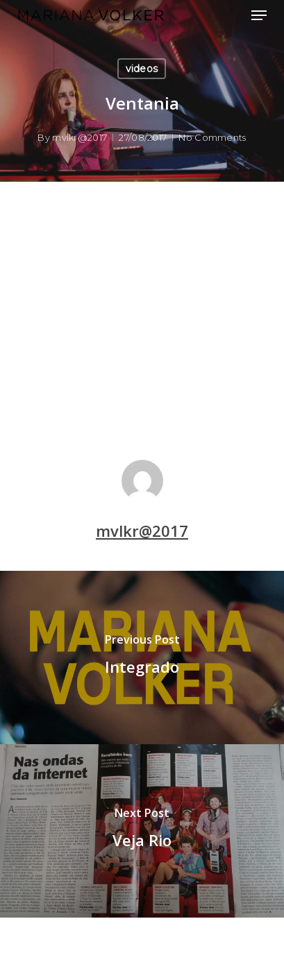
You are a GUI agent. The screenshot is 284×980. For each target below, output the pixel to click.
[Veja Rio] (142, 831)
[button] (259, 15)
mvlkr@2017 (80, 137)
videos (142, 69)
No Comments (212, 137)
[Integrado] (142, 657)
